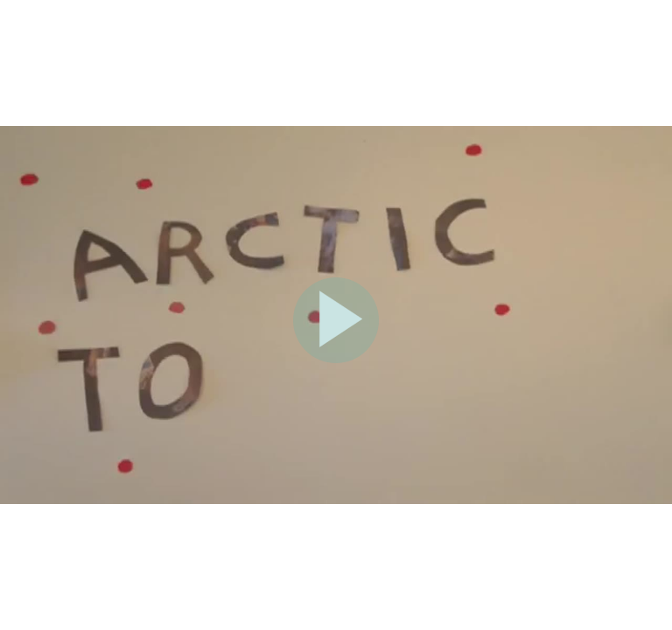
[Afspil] (336, 359)
